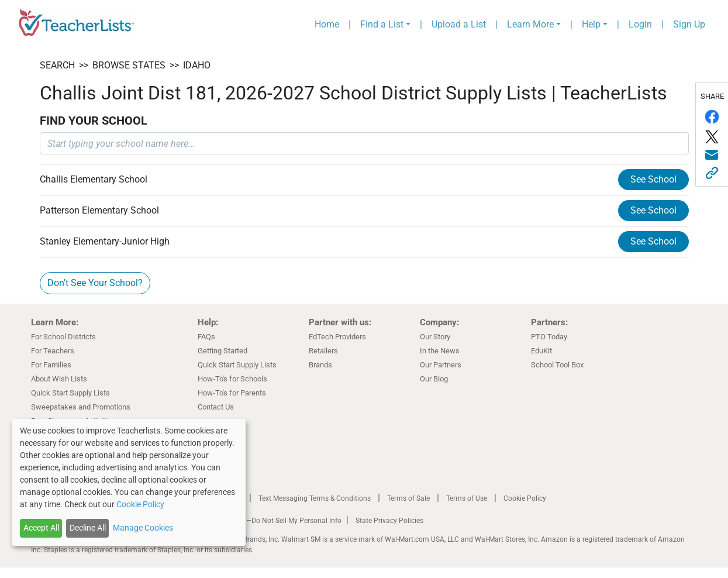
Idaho (197, 65)
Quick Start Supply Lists (70, 393)
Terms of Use (467, 498)
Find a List (382, 24)
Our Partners (441, 365)
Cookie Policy (525, 498)
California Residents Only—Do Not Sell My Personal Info (254, 521)
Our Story (435, 337)
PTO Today (549, 337)
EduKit (541, 351)
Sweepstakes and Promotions (81, 407)
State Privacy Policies (389, 521)
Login (640, 24)
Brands (320, 365)
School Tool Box (557, 365)
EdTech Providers (337, 337)
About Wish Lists (59, 379)
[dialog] (129, 482)
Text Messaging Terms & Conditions (315, 498)
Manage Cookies (143, 528)
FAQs (206, 337)
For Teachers (53, 351)
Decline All (88, 528)
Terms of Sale (408, 498)
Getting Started (222, 351)
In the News (440, 351)
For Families (51, 365)
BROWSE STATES (129, 65)
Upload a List (459, 24)
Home (327, 24)
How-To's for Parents (232, 393)
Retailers (323, 351)
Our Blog (434, 379)
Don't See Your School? (95, 283)
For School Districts (63, 337)
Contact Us (216, 407)
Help (591, 24)
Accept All (41, 528)
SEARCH (57, 65)
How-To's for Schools (232, 379)
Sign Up (689, 24)
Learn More (530, 24)
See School (653, 179)
